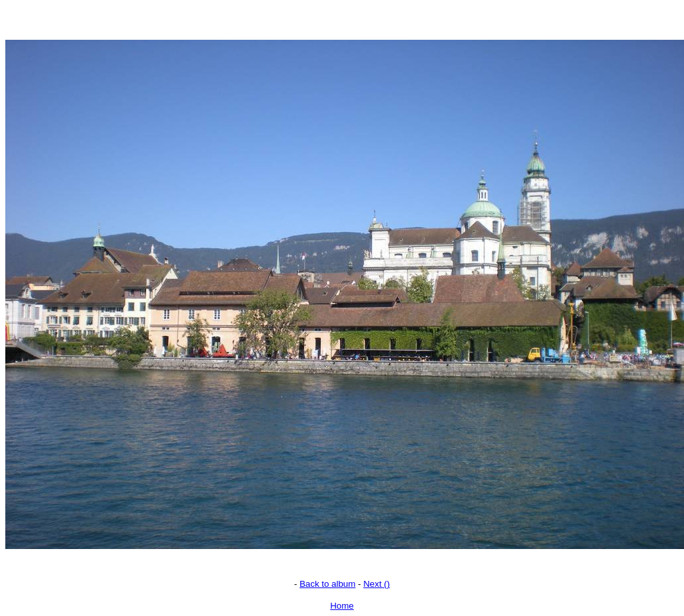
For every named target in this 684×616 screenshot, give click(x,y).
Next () (376, 584)
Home (342, 606)
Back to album (327, 584)
